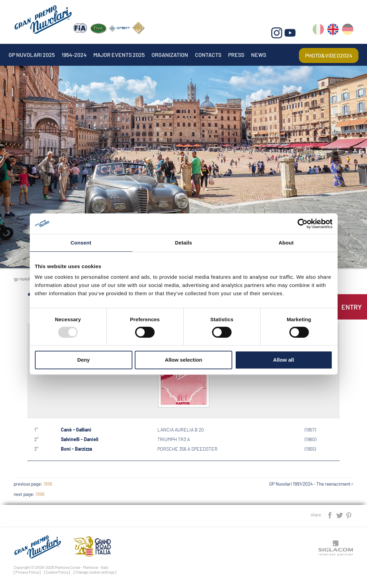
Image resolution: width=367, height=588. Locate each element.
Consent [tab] (81, 243)
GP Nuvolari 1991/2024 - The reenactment (310, 484)
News (259, 55)
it (318, 31)
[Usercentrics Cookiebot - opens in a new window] (303, 224)
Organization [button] (170, 55)
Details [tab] (184, 243)
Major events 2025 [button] (119, 55)
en (333, 31)
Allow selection (183, 360)
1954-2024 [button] (74, 55)
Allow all (284, 360)
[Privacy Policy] (27, 572)
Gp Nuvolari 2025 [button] (32, 55)
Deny (84, 360)
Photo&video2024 (329, 55)
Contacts (208, 55)
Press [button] (236, 55)
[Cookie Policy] (57, 572)
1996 (48, 484)
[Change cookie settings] (95, 572)
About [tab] (286, 243)
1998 (40, 494)
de (348, 31)
